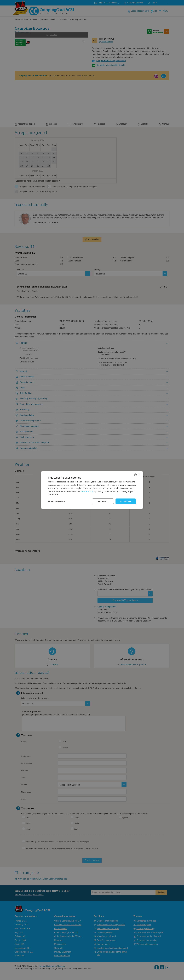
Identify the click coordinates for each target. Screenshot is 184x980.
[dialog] (92, 490)
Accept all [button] (126, 501)
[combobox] (135, 475)
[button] (56, 501)
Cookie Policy (87, 491)
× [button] (139, 475)
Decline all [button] (103, 501)
